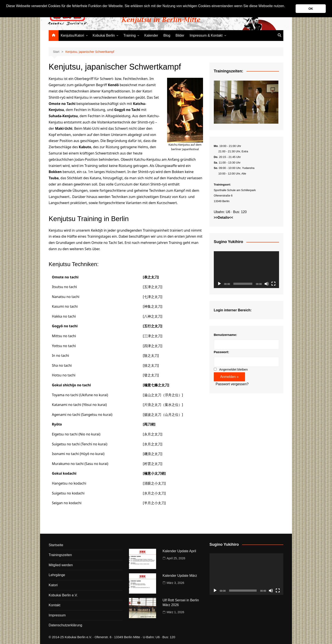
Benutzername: (225, 335)
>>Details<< (223, 218)
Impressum (57, 615)
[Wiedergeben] (219, 284)
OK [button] (311, 9)
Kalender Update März (180, 576)
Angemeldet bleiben (233, 369)
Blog (167, 35)
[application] (246, 270)
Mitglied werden (61, 565)
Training (130, 35)
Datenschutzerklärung (65, 625)
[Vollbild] (273, 284)
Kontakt (54, 605)
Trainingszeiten (60, 555)
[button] (7, 12)
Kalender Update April (179, 551)
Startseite (56, 545)
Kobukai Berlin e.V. (63, 595)
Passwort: (222, 352)
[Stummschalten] (267, 284)
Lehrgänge (57, 575)
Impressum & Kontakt (206, 35)
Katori (53, 585)
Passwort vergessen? (232, 384)
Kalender (151, 35)
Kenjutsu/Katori (72, 35)
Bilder (180, 35)
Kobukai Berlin (104, 35)
